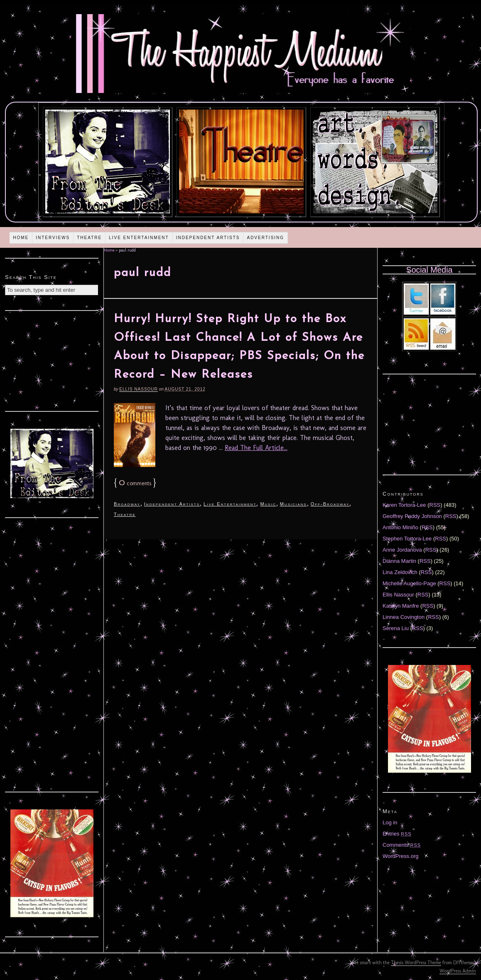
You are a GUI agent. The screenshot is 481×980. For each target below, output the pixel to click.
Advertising (265, 238)
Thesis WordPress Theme (416, 963)
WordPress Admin (458, 971)
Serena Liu (396, 628)
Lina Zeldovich (400, 572)
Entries (397, 834)
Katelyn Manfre (401, 606)
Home (21, 238)
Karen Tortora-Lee (404, 505)
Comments (402, 845)
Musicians (293, 504)
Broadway (127, 504)
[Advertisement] (52, 360)
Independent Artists (208, 238)
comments (135, 483)
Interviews (53, 238)
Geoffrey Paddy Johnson (412, 516)
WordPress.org (400, 856)
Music (268, 504)
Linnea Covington (404, 617)
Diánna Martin (399, 561)
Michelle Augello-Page (409, 583)
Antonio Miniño (400, 527)
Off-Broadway (330, 504)
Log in (390, 822)
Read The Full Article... (256, 448)
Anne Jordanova (402, 550)
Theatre (89, 238)
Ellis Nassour (138, 389)
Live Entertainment (139, 238)
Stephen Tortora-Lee (407, 539)
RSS (435, 505)
